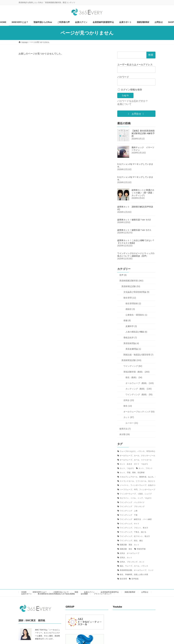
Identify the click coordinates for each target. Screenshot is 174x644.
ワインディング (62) (133, 366)
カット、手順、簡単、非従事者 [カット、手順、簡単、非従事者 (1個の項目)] (132, 473)
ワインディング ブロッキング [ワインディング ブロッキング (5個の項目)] (132, 506)
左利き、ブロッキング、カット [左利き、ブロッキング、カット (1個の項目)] (132, 562)
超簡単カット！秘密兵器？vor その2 (134, 220)
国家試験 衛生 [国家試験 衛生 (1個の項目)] (126, 549)
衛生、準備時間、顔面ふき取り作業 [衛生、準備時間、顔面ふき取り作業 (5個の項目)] (134, 575)
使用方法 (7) (125, 429)
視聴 (76, 592)
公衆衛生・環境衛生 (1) (136, 315)
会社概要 (84, 594)
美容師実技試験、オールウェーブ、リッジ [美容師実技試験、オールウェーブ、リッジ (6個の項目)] (137, 570)
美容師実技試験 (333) (131, 360)
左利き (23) (129, 400)
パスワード (123, 77)
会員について (124, 104)
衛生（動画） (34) (134, 377)
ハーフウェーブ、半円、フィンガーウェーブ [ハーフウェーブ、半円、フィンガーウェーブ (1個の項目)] (137, 490)
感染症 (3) (130, 309)
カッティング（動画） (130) (139, 389)
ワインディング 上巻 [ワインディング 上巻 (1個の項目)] (129, 511)
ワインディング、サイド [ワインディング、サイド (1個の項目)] (130, 523)
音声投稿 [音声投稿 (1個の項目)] (135, 579)
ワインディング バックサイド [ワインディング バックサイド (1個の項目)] (132, 502)
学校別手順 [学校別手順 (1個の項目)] (141, 549)
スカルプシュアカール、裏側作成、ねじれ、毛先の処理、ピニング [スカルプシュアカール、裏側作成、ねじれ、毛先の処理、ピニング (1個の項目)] (146, 477)
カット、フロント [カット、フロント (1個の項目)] (146, 468)
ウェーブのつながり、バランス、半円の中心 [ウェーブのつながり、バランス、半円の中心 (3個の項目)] (137, 451)
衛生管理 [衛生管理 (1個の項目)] (123, 579)
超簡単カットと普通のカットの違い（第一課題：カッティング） (143, 193)
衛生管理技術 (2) (133, 303)
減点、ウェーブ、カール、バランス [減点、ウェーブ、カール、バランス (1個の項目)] (134, 566)
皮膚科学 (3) (131, 326)
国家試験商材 (130, 592)
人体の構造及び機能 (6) (136, 332)
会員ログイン (89, 592)
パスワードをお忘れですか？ (133, 101)
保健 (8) (127, 320)
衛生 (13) (128, 406)
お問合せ (145, 592)
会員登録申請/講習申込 (110, 592)
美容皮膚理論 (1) (133, 349)
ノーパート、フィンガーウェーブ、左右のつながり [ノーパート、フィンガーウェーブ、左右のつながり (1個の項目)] (140, 485)
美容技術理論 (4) (131, 343)
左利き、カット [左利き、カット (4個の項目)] (126, 558)
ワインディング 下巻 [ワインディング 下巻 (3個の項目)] (129, 515)
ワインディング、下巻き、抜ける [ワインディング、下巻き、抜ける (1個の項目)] (133, 532)
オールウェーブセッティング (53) (139, 412)
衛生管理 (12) (130, 298)
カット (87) (129, 417)
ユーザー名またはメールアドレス (135, 65)
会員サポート (27, 594)
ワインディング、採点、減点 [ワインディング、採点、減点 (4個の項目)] (131, 541)
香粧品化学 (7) (130, 338)
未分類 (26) (125, 434)
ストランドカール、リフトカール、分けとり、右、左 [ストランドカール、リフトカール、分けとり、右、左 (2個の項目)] (141, 481)
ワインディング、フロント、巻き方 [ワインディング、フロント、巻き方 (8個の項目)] (134, 528)
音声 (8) (123, 275)
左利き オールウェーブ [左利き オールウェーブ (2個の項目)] (130, 553)
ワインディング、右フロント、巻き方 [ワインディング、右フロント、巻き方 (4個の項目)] (135, 536)
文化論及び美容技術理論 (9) (136, 292)
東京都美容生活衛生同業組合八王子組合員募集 (56, 594)
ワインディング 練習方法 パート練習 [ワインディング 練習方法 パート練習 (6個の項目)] (136, 519)
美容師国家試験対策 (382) (131, 281)
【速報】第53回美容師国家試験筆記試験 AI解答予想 (143, 133)
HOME (24, 592)
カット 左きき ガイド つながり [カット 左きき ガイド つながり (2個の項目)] (134, 464)
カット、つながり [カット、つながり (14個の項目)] (127, 468)
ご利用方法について (61, 592)
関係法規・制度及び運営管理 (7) (138, 355)
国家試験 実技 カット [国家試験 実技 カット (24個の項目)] (130, 545)
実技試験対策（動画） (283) (137, 372)
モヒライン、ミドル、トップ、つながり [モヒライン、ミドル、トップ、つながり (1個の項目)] (136, 498)
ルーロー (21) (132, 423)
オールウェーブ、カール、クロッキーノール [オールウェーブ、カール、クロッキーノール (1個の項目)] (137, 456)
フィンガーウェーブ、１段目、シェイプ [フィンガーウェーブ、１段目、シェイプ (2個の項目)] (136, 494)
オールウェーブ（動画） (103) (140, 383)
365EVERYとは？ (40, 592)
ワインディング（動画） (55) (139, 395)
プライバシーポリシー (103, 594)
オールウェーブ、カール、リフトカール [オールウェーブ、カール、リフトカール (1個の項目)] (136, 460)
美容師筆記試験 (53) (131, 286)
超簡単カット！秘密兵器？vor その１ (134, 230)
